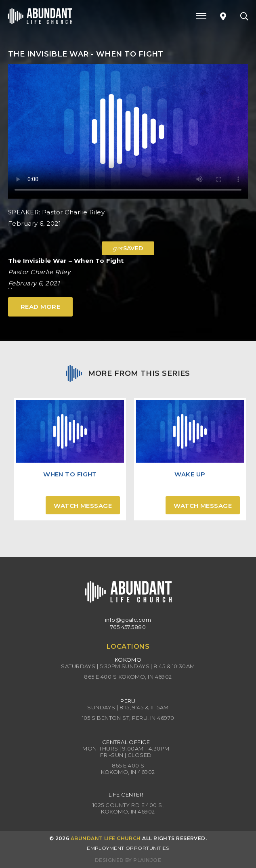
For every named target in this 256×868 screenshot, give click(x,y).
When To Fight (70, 474)
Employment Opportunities (128, 848)
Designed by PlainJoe (128, 860)
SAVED (128, 248)
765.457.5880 (128, 627)
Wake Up (190, 474)
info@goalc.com (128, 620)
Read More (40, 307)
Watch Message (83, 506)
